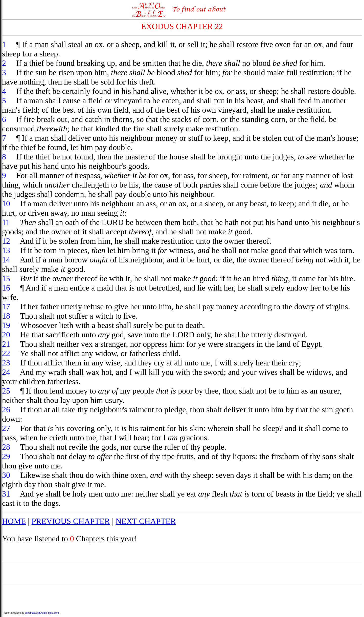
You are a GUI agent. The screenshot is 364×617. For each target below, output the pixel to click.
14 (6, 260)
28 (6, 447)
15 (6, 278)
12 (6, 241)
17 (6, 306)
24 (6, 372)
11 (6, 222)
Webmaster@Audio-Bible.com (42, 613)
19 (6, 325)
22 (6, 353)
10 (6, 203)
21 (6, 344)
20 (6, 335)
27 (6, 428)
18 (6, 316)
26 (6, 409)
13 (6, 250)
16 (6, 288)
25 (6, 391)
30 (6, 475)
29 (6, 456)
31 (6, 494)
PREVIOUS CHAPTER (71, 521)
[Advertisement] (182, 573)
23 (6, 363)
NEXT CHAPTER (146, 521)
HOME (14, 521)
